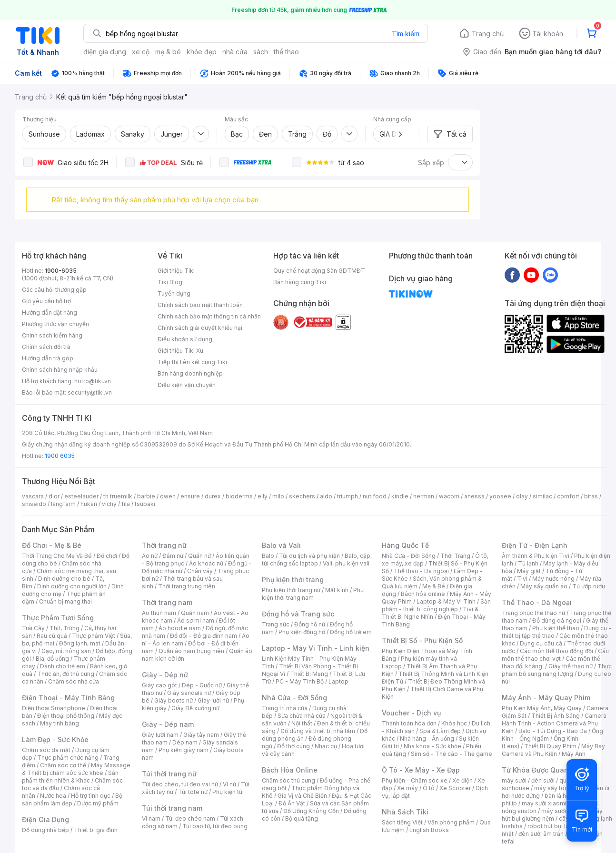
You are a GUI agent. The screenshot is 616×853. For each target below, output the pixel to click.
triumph (348, 496)
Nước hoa (53, 796)
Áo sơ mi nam (196, 620)
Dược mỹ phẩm (98, 803)
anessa (474, 496)
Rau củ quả (52, 636)
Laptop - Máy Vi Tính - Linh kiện (316, 648)
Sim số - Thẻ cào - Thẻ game (452, 754)
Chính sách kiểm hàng (52, 335)
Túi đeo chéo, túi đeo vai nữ (180, 784)
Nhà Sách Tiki (405, 812)
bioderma (239, 496)
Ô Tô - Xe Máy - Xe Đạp (421, 770)
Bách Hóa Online (290, 770)
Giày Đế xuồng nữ (195, 708)
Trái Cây (33, 628)
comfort (568, 496)
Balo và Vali (281, 545)
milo (278, 496)
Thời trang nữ (164, 545)
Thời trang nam (167, 602)
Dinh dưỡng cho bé (64, 579)
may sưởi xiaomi (544, 803)
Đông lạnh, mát (80, 643)
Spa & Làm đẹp (440, 731)
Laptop (338, 681)
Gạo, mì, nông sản (66, 651)
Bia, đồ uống (52, 659)
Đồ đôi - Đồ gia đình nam (204, 636)
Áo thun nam (159, 613)
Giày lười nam (160, 735)
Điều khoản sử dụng (185, 339)
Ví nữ (229, 784)
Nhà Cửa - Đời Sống (294, 698)
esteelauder (81, 496)
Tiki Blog (170, 282)
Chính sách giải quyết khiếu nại (200, 328)
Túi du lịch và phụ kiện (309, 556)
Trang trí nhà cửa (285, 708)
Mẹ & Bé (434, 586)
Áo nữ (150, 556)
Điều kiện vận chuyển (187, 385)
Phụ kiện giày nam (184, 750)
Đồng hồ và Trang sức (298, 614)
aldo (326, 496)
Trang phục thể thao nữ (533, 613)
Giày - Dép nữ (165, 675)
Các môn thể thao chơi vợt (555, 655)
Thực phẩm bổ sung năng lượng (557, 670)
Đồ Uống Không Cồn (311, 811)
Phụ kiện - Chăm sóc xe (415, 780)
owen (168, 496)
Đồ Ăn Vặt (292, 803)
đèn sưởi (543, 780)
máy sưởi (514, 780)
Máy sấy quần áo (544, 586)
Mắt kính (337, 590)
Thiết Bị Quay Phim (550, 746)
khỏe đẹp (202, 52)
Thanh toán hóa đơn (409, 723)
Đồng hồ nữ (310, 624)
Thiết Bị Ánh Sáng (556, 716)
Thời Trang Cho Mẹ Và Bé (57, 556)
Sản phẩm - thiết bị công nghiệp (436, 605)
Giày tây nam (201, 735)
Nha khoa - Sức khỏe (432, 746)
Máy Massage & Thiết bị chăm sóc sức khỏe (76, 769)
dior (54, 496)
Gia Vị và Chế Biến (302, 796)
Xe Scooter (455, 788)
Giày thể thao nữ (571, 666)
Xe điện (462, 780)
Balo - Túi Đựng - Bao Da (553, 731)
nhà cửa (235, 52)
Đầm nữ (173, 556)
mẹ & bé (168, 52)
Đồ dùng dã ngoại (557, 620)
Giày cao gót (159, 685)
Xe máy (407, 788)
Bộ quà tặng (302, 818)
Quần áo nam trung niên (191, 651)
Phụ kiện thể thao (556, 628)
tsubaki (145, 504)
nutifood (375, 496)
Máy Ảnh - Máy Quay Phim (546, 698)
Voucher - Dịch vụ (411, 713)
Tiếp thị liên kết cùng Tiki (192, 362)
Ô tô (429, 788)
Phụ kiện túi (228, 792)
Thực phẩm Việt (94, 636)
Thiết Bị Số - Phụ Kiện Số (422, 640)
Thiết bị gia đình (96, 830)
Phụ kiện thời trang (293, 580)
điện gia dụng (105, 52)
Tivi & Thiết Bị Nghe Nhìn (430, 613)
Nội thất (302, 723)
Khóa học (454, 723)
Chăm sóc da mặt (46, 750)
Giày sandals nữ (189, 693)
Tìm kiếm (406, 34)
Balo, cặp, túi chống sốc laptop (317, 560)
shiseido (34, 504)
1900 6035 (60, 456)
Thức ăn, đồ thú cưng (66, 674)
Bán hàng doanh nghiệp (190, 373)
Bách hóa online (423, 594)
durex (213, 496)
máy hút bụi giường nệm (552, 815)
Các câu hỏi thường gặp (54, 290)
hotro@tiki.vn (93, 381)
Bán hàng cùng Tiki (300, 282)
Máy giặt (529, 571)
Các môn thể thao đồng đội (556, 651)
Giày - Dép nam (168, 724)
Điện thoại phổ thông (66, 716)
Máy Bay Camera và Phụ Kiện (553, 750)
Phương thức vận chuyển (55, 324)
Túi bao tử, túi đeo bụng (215, 826)
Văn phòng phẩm (451, 822)
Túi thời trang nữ (169, 774)
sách (261, 52)
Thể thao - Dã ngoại (421, 571)
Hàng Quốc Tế (405, 545)
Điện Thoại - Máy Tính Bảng (68, 698)
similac (542, 496)
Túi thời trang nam (172, 808)
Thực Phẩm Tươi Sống (58, 618)
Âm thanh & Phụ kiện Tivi (536, 556)
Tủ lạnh (528, 563)
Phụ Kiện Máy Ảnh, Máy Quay (542, 708)
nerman (424, 496)
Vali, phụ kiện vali (346, 563)
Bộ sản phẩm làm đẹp (72, 799)
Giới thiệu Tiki (176, 271)
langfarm (63, 504)
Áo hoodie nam (180, 628)
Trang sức (276, 624)
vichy (109, 504)
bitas (591, 496)
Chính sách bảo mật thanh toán (200, 305)
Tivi (522, 579)
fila (126, 504)
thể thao (286, 52)
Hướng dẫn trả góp (48, 358)
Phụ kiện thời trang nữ (291, 590)
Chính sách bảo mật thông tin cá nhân (209, 316)
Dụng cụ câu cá (541, 643)
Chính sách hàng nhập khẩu (60, 370)
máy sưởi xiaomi (564, 811)
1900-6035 (61, 271)
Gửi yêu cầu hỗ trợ (46, 301)
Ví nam (151, 818)
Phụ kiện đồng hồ (302, 632)
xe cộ (141, 52)
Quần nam (195, 613)
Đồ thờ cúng (293, 746)
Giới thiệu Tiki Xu (180, 351)
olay (522, 496)
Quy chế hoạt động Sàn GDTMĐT (319, 271)
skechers (302, 496)
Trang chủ (488, 34)
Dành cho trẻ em (63, 666)
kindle (400, 496)
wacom (449, 496)
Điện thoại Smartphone (54, 708)
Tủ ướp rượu (589, 586)
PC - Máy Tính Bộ (300, 681)
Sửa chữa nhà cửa (302, 716)
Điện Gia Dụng (45, 819)
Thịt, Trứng (65, 628)
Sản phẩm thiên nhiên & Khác (70, 777)
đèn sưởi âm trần (541, 834)
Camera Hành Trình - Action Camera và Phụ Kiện (554, 723)
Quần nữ (199, 556)
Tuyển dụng (174, 293)
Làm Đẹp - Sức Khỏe (55, 739)
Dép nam (185, 742)
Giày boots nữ (174, 700)
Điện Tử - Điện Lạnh (535, 545)
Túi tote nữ (193, 792)
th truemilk (118, 496)
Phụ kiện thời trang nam (313, 594)
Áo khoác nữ (206, 563)
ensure (190, 496)
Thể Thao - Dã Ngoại (537, 602)
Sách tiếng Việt (402, 822)
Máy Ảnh (574, 754)
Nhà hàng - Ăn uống (427, 739)
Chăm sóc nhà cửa (74, 681)
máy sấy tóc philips (561, 788)
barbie (146, 496)
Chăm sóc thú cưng (288, 780)
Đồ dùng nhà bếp (45, 830)
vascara (33, 496)
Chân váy (200, 571)
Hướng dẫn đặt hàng (50, 312)
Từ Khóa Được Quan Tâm (543, 770)
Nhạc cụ (326, 746)
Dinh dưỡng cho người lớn (72, 586)
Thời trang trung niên (187, 586)
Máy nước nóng (553, 579)
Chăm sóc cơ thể (63, 765)
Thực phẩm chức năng (68, 758)
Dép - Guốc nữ (202, 685)
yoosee (500, 496)
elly (263, 496)
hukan (89, 504)
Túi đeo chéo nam (190, 818)
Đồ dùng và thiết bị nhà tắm (318, 731)
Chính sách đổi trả (46, 347)
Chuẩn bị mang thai (65, 601)
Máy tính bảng (60, 723)
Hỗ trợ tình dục (91, 796)
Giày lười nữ (213, 700)
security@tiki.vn (90, 392)
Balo (268, 556)
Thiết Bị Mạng (309, 674)
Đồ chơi (107, 556)
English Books (429, 830)
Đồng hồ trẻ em (351, 632)
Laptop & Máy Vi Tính (446, 601)
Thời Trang (455, 556)
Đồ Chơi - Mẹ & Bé (52, 545)
